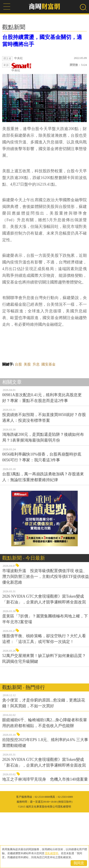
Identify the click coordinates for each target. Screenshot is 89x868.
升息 (36, 420)
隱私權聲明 (52, 853)
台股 (18, 420)
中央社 (21, 67)
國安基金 (48, 420)
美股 (27, 420)
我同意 (79, 863)
